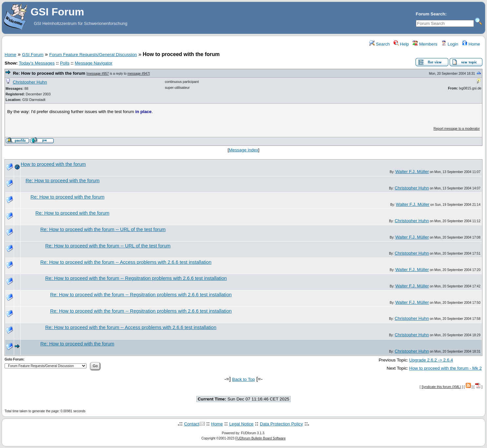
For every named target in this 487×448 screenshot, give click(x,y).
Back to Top (243, 379)
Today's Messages (37, 63)
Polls (65, 63)
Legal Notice (241, 424)
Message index (243, 150)
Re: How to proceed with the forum (49, 73)
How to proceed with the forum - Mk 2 (446, 368)
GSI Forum (33, 55)
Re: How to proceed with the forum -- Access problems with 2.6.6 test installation (126, 262)
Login (450, 44)
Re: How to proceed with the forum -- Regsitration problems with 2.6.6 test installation (136, 278)
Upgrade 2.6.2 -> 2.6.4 (431, 360)
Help (401, 44)
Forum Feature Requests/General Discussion (93, 55)
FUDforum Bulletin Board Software (260, 438)
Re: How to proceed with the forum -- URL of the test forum (103, 229)
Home (471, 44)
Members (425, 44)
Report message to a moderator (457, 129)
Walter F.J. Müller (412, 172)
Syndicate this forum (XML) (441, 387)
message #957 (98, 74)
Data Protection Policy (281, 424)
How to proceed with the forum (53, 164)
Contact (192, 424)
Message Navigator (94, 63)
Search (380, 44)
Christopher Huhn (30, 82)
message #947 (138, 74)
